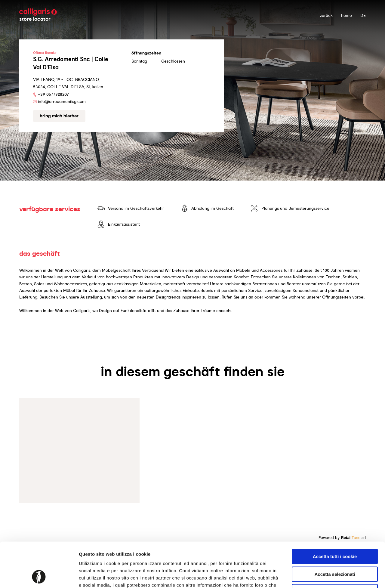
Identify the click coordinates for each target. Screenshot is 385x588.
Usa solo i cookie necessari (335, 550)
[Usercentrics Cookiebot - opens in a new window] (39, 576)
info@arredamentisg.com (62, 101)
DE (363, 15)
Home (346, 15)
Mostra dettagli (316, 576)
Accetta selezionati (335, 532)
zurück (326, 15)
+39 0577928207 (53, 94)
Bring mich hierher (59, 116)
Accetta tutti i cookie (335, 514)
